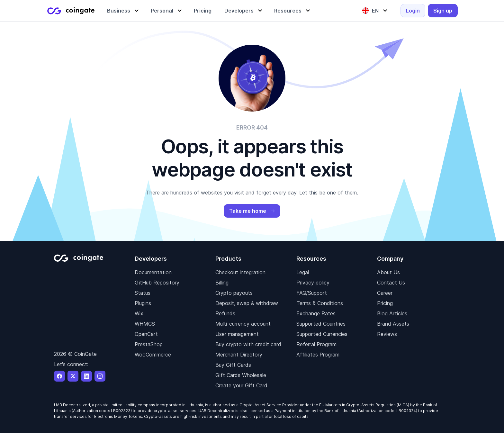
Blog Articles (392, 313)
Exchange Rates (316, 313)
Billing (222, 283)
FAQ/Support (312, 293)
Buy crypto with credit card (248, 344)
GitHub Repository (157, 283)
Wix (139, 313)
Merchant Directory (239, 355)
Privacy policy (313, 283)
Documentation (153, 272)
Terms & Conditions (320, 303)
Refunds (225, 313)
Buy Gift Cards (233, 365)
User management (237, 334)
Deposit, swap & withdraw (247, 303)
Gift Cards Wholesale (241, 375)
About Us (388, 272)
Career (385, 293)
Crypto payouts (234, 293)
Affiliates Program (318, 355)
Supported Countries (321, 324)
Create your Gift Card (241, 385)
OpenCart (146, 334)
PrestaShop (149, 344)
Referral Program (316, 344)
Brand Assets (393, 324)
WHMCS (145, 324)
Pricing (385, 303)
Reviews (387, 334)
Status (143, 293)
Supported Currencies (322, 334)
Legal (303, 272)
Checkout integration (240, 272)
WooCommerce (153, 355)
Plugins (143, 303)
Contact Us (391, 283)
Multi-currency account (243, 324)
